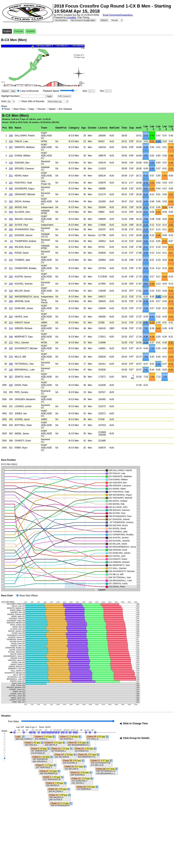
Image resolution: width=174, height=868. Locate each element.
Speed (52, 109)
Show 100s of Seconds (33, 101)
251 (11, 176)
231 (11, 406)
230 (11, 399)
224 (11, 277)
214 (11, 328)
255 (11, 419)
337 (11, 377)
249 (11, 169)
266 (11, 441)
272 (11, 343)
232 (11, 194)
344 (11, 337)
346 (11, 189)
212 (11, 308)
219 (11, 156)
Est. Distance (65, 109)
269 (11, 301)
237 (11, 183)
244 (11, 247)
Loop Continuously (29, 91)
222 (11, 317)
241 (11, 253)
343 (11, 297)
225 (11, 385)
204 (11, 212)
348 (11, 136)
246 (11, 229)
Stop (13, 91)
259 (11, 425)
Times (7, 109)
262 (11, 434)
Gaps (31, 109)
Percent (42, 109)
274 (11, 357)
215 (11, 260)
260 (11, 225)
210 (11, 291)
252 (11, 413)
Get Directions (61, 20)
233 (11, 141)
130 (11, 163)
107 (11, 235)
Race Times (19, 109)
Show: (4, 106)
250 (11, 207)
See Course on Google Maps (83, 20)
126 (11, 370)
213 (11, 323)
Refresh (104, 20)
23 (11, 241)
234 (11, 284)
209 (11, 364)
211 (11, 268)
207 (11, 147)
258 (11, 219)
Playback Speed (51, 91)
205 (11, 392)
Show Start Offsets (29, 596)
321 (11, 448)
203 (11, 201)
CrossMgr (71, 17)
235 (11, 348)
